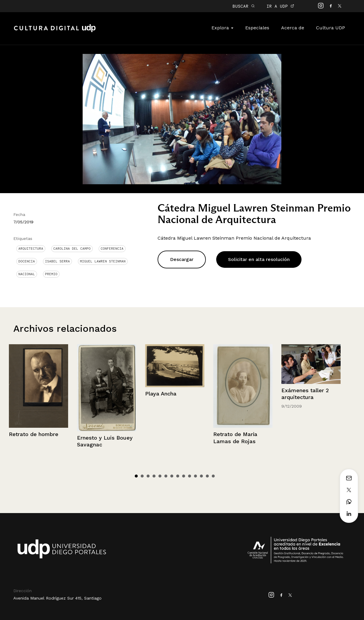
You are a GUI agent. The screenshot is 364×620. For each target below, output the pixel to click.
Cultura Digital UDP (55, 31)
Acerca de (293, 28)
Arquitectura (31, 249)
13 (207, 476)
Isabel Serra (57, 261)
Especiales (257, 28)
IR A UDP (280, 6)
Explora (222, 28)
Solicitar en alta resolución (259, 259)
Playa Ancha (161, 394)
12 (201, 476)
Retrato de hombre (34, 434)
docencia (27, 261)
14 (213, 476)
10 (190, 476)
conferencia (112, 249)
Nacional (27, 274)
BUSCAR (244, 6)
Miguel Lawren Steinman (103, 261)
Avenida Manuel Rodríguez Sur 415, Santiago (57, 598)
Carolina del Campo (72, 249)
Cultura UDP (331, 28)
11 (195, 476)
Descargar (182, 259)
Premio (51, 274)
